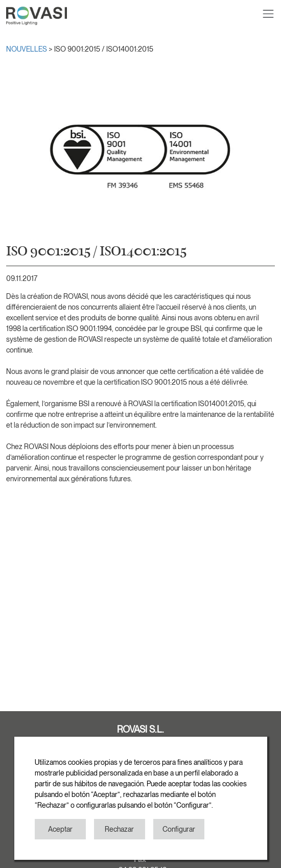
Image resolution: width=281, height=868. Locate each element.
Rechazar (119, 829)
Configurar (179, 829)
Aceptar (60, 829)
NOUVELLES (27, 49)
